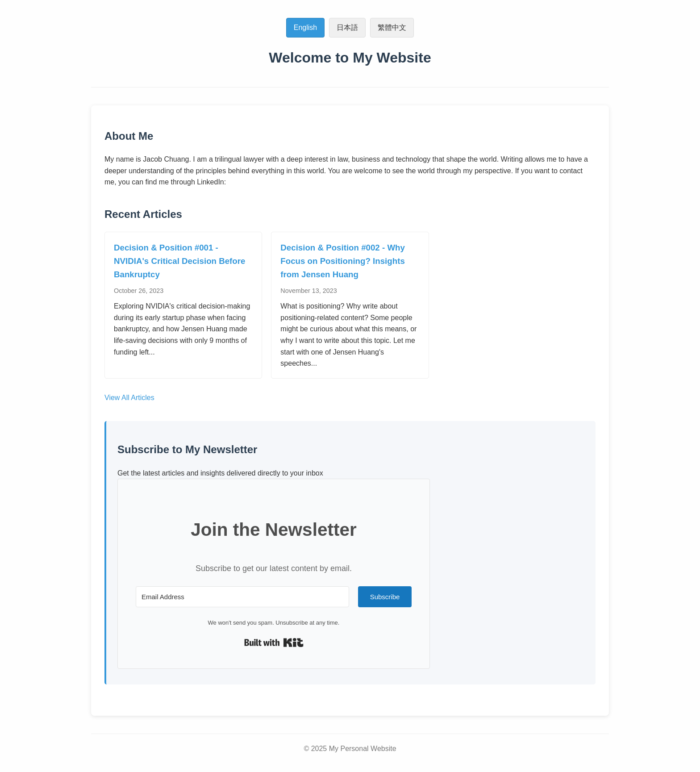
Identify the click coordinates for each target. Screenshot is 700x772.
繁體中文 (392, 27)
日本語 (347, 27)
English (305, 27)
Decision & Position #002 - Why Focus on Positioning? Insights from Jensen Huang (343, 261)
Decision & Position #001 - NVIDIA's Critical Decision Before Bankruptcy (179, 261)
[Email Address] (242, 597)
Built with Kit (274, 643)
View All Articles (129, 398)
